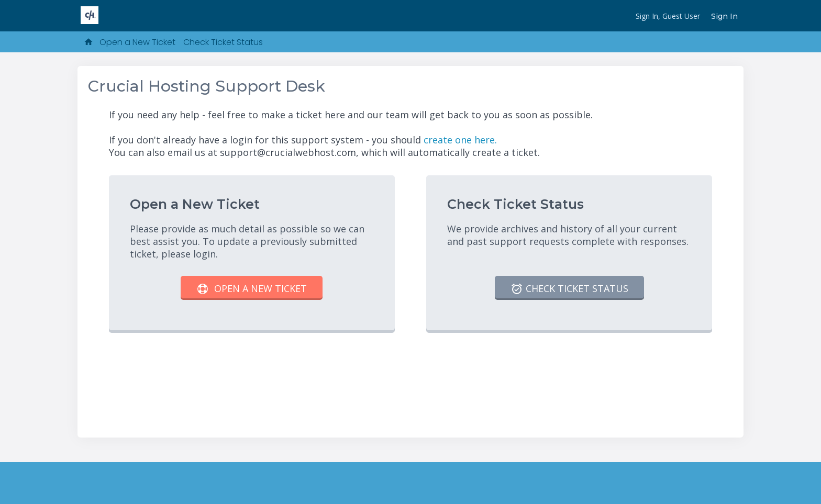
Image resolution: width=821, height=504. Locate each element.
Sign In (724, 16)
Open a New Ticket (137, 42)
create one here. (460, 140)
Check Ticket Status (223, 42)
